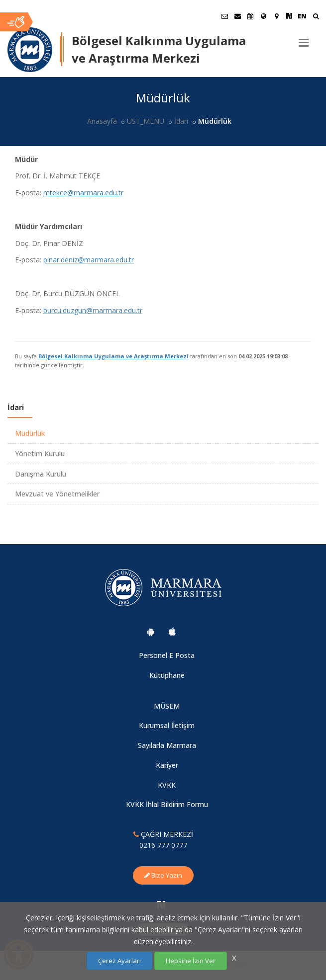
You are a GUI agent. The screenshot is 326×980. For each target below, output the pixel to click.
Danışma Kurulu (41, 474)
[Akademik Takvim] (250, 16)
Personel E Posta (167, 655)
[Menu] (304, 39)
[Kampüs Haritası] (276, 16)
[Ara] (316, 17)
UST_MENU (146, 121)
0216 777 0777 (163, 845)
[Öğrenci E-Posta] (224, 16)
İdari (181, 121)
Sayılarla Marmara (167, 745)
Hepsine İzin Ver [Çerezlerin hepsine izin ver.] (191, 961)
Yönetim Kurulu (40, 453)
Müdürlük (30, 433)
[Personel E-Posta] (237, 16)
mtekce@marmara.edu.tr (83, 193)
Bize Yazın (163, 875)
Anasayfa (102, 121)
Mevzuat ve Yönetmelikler (57, 494)
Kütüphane (167, 675)
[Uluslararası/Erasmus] (263, 16)
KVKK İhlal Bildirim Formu (167, 804)
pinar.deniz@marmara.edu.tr (89, 260)
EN (302, 16)
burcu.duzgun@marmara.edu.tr (93, 310)
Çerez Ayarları (119, 961)
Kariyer (167, 765)
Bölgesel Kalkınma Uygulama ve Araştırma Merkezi (113, 356)
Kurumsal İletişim (167, 725)
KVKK (167, 785)
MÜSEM (167, 706)
